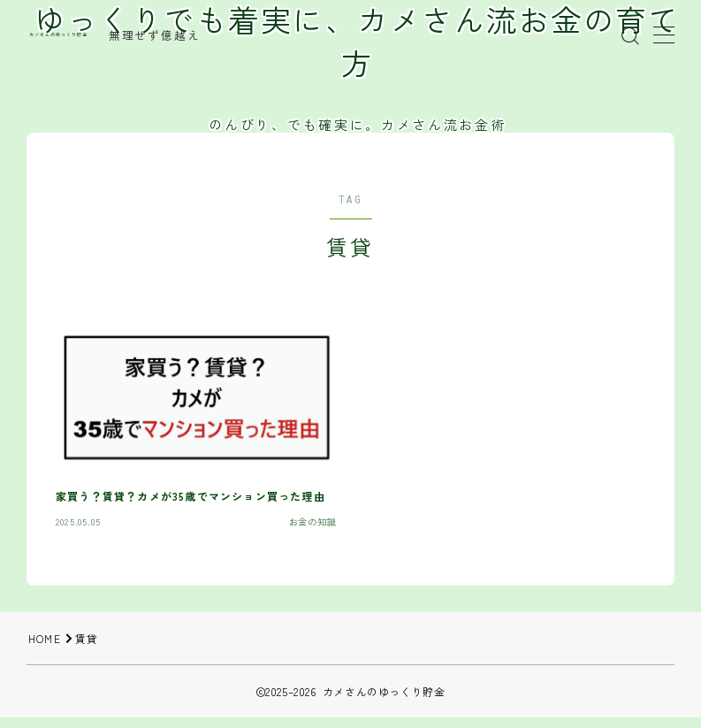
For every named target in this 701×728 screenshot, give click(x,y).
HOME (45, 638)
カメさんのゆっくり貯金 (58, 35)
